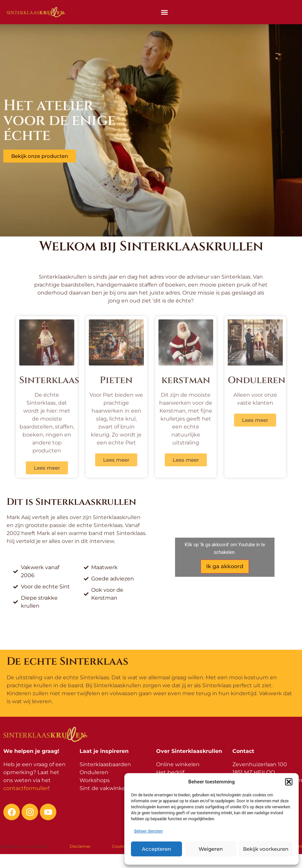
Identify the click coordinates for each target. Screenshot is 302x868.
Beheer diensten (149, 831)
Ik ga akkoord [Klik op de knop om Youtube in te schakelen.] (225, 566)
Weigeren (211, 849)
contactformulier (26, 788)
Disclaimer (80, 846)
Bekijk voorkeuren (266, 849)
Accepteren (156, 849)
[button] (289, 782)
